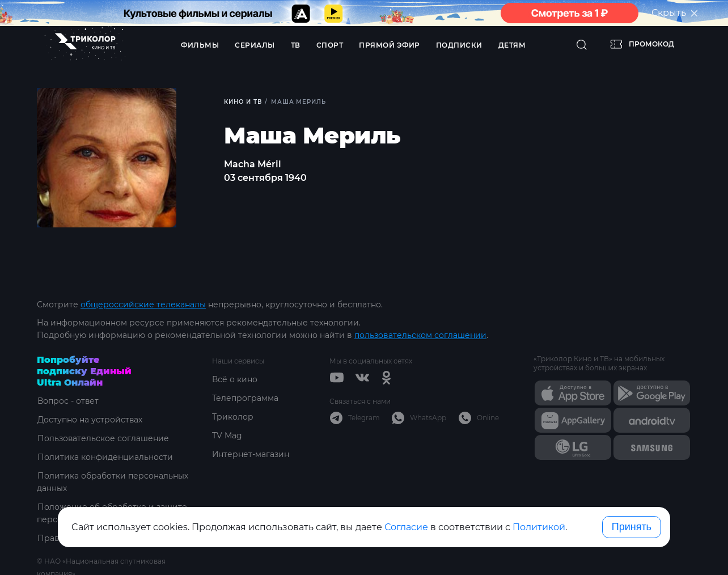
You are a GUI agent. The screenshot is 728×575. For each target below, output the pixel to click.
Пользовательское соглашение (103, 438)
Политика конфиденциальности (105, 457)
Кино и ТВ (243, 102)
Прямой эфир (390, 45)
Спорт (330, 45)
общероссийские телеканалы (143, 305)
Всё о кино (235, 379)
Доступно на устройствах (90, 420)
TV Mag (227, 436)
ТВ (296, 45)
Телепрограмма (245, 398)
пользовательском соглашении (420, 335)
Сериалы (255, 45)
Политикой (539, 527)
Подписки (459, 45)
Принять (632, 527)
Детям (512, 45)
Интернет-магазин (251, 454)
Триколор (233, 417)
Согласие (406, 527)
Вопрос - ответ (68, 401)
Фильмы (200, 45)
